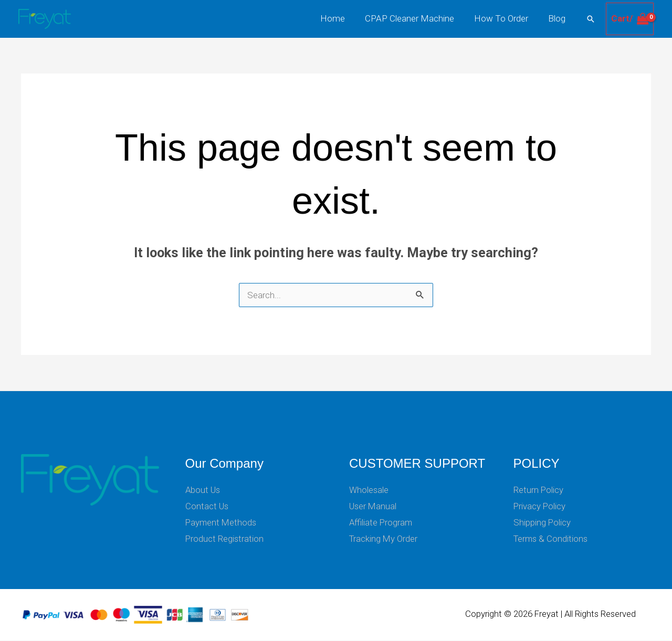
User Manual (374, 506)
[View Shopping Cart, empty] (630, 19)
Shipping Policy (542, 523)
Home (340, 18)
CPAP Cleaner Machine (415, 18)
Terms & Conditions (552, 539)
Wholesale (369, 490)
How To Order (504, 18)
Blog (558, 18)
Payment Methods (222, 523)
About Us (203, 490)
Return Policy (539, 490)
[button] (591, 19)
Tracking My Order (384, 539)
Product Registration (225, 539)
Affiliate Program (381, 523)
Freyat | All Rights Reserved (585, 615)
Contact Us (207, 506)
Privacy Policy (540, 506)
